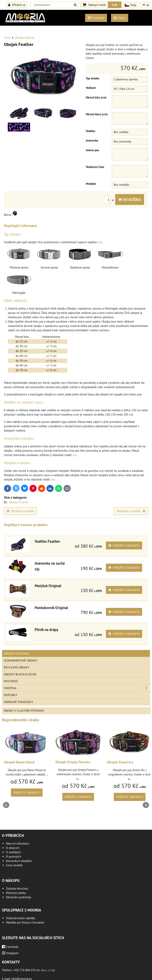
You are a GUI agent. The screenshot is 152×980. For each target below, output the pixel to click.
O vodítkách (13, 852)
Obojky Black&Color (20, 674)
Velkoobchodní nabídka (20, 918)
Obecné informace (18, 843)
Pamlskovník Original (51, 608)
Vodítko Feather (47, 541)
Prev (6, 805)
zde (100, 242)
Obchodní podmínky (19, 897)
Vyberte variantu (124, 545)
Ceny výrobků (14, 865)
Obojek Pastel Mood (19, 762)
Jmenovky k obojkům (19, 861)
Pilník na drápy (46, 629)
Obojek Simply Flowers (73, 762)
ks (109, 200)
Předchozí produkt (20, 511)
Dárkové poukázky (18, 702)
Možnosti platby (16, 893)
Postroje (11, 681)
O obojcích (13, 848)
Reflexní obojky (17, 667)
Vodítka (77, 688)
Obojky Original (18, 502)
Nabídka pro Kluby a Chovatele (25, 922)
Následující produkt (131, 511)
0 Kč (115, 5)
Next (146, 805)
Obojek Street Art (120, 762)
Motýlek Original (48, 586)
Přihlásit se (17, 5)
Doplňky (10, 695)
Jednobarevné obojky (21, 660)
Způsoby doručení (17, 888)
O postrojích (14, 857)
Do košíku (130, 199)
